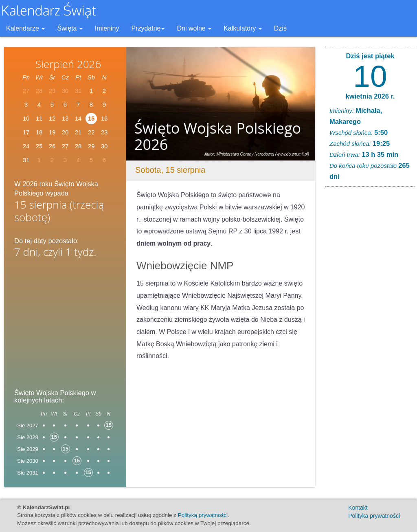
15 (91, 118)
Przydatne (148, 28)
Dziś (280, 28)
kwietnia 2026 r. (370, 96)
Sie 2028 (27, 437)
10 (370, 76)
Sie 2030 (27, 461)
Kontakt (358, 508)
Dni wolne (194, 28)
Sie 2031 (27, 473)
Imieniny (107, 28)
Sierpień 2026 (68, 64)
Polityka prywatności (374, 516)
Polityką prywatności (203, 515)
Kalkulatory (243, 28)
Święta (70, 28)
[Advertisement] (65, 326)
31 (26, 160)
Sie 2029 (27, 449)
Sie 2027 (27, 425)
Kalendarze (25, 28)
